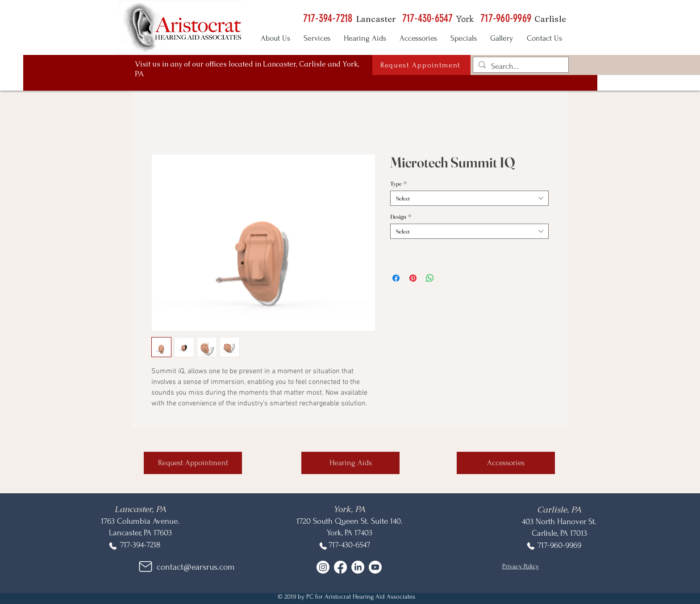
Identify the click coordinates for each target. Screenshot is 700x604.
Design (401, 217)
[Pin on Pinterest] (413, 278)
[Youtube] (375, 567)
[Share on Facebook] (396, 278)
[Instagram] (323, 567)
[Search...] (520, 66)
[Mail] (146, 566)
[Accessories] (506, 463)
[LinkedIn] (358, 567)
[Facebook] (340, 567)
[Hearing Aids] (350, 463)
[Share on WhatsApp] (430, 278)
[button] (421, 65)
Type (398, 183)
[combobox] (469, 198)
